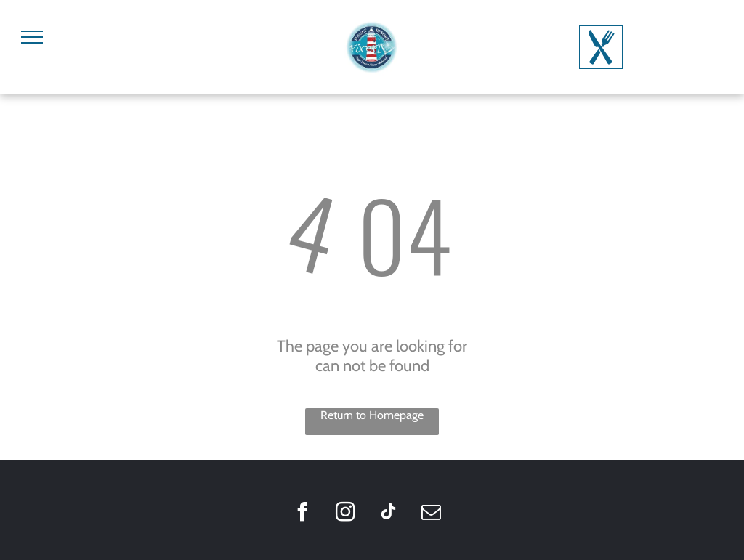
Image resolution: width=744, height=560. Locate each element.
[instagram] (345, 514)
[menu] (32, 37)
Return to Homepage (372, 415)
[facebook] (302, 514)
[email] (431, 514)
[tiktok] (388, 514)
